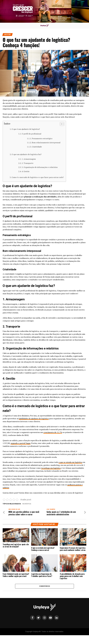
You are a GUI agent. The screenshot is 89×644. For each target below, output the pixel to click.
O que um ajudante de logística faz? (27, 154)
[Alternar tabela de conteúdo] (61, 124)
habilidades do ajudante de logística (34, 419)
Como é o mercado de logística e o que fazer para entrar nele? (38, 177)
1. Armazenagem (29, 159)
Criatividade (37, 147)
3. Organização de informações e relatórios (40, 167)
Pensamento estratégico (42, 138)
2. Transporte (28, 163)
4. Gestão (26, 171)
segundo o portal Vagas (21, 443)
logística (27, 504)
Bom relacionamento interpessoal (46, 143)
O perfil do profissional (32, 134)
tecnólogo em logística (51, 468)
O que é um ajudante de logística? (26, 129)
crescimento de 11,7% (53, 432)
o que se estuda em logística (70, 462)
